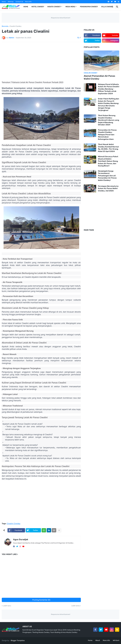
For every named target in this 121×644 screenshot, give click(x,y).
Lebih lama (76, 606)
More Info (28, 2)
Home (4, 2)
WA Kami (116, 640)
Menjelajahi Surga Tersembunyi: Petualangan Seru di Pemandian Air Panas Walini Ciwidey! (107, 176)
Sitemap (11, 2)
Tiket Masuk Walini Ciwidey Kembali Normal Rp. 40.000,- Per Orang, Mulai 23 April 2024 (108, 148)
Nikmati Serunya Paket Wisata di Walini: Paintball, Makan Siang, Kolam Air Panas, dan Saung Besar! (108, 161)
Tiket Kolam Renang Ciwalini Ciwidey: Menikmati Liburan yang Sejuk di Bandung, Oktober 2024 (108, 120)
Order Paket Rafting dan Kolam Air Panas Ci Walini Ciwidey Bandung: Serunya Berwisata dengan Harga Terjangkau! (109, 105)
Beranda (5, 26)
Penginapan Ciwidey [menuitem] (89, 7)
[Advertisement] (41, 62)
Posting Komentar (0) (41, 600)
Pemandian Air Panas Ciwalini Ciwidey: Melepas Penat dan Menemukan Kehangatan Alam (107, 135)
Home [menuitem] (26, 7)
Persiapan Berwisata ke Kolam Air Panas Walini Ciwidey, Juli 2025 (108, 188)
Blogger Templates (18, 641)
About (98, 640)
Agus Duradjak (21, 539)
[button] (112, 7)
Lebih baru (7, 606)
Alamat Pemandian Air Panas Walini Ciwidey (99, 77)
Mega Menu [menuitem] (70, 7)
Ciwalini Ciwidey (16, 26)
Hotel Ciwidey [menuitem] (38, 7)
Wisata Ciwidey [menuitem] (54, 7)
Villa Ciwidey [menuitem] (107, 7)
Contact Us (19, 2)
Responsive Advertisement (61, 18)
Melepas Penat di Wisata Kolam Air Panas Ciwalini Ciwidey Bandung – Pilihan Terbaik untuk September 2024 (109, 89)
